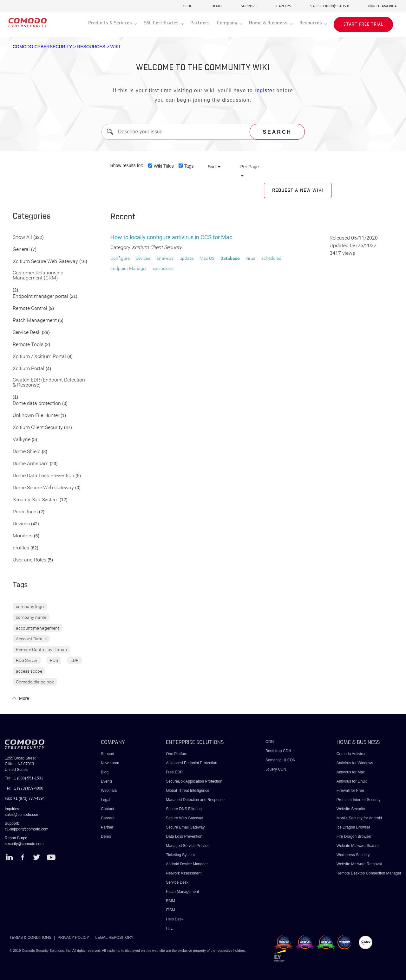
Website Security (351, 809)
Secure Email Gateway (186, 827)
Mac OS (207, 258)
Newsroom (110, 763)
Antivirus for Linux (352, 781)
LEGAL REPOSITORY (115, 938)
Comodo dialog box (35, 682)
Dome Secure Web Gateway (43, 488)
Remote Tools (28, 345)
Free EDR (174, 772)
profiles (21, 548)
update (187, 258)
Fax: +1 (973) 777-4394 (25, 798)
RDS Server (27, 660)
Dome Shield (27, 452)
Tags (189, 166)
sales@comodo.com (22, 815)
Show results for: (127, 165)
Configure (120, 258)
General (21, 250)
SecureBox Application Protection (194, 781)
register (265, 90)
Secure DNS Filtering (184, 809)
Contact (107, 809)
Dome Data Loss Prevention (43, 476)
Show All (22, 237)
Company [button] (228, 23)
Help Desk (175, 919)
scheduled (271, 258)
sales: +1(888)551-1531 (330, 6)
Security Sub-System (36, 500)
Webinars (109, 791)
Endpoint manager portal (40, 296)
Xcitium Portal (29, 369)
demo (217, 6)
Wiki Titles (164, 166)
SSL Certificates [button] (162, 23)
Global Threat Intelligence (188, 791)
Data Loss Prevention (184, 836)
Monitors (23, 536)
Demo (106, 836)
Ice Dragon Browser (353, 827)
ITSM (170, 910)
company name (31, 617)
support (249, 6)
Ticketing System (180, 855)
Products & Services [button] (111, 23)
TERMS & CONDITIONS (30, 938)
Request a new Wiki (298, 190)
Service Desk (27, 333)
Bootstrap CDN (278, 751)
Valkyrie (22, 440)
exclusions (163, 268)
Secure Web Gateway (184, 818)
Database (230, 258)
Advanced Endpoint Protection (191, 763)
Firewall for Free (350, 791)
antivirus (165, 258)
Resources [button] (311, 23)
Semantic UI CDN (281, 760)
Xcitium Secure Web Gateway (45, 262)
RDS (54, 660)
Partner (107, 827)
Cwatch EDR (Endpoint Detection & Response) (49, 383)
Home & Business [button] (269, 23)
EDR (75, 660)
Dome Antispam (31, 464)
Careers (108, 818)
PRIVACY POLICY (73, 938)
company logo (30, 606)
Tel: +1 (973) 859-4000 (24, 788)
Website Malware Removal (359, 864)
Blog (105, 772)
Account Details (31, 639)
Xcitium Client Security (38, 428)
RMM (170, 901)
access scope (29, 671)
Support (108, 754)
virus (251, 258)
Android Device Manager (187, 864)
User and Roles (29, 560)
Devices (21, 524)
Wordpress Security (353, 855)
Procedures (25, 512)
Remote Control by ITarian (41, 650)
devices (143, 258)
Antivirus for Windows (355, 763)
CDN (270, 742)
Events (107, 781)
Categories (32, 216)
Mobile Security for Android (359, 818)
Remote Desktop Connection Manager (369, 873)
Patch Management (35, 320)
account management (38, 628)
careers (284, 6)
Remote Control (30, 308)
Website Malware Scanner (359, 846)
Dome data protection (37, 404)
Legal (105, 800)
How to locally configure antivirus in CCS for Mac (171, 237)
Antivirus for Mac (351, 772)
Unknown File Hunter (36, 416)
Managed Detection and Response (195, 800)
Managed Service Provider (188, 846)
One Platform (177, 754)
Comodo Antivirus (351, 754)
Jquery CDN (276, 769)
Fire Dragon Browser (354, 836)
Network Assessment (184, 873)
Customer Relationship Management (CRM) (38, 275)
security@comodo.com (24, 844)
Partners (200, 23)
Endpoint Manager (129, 268)
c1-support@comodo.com (27, 829)
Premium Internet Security (359, 800)
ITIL (169, 928)
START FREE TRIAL (363, 24)
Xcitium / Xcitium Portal (39, 357)
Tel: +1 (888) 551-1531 (24, 778)
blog (188, 6)
